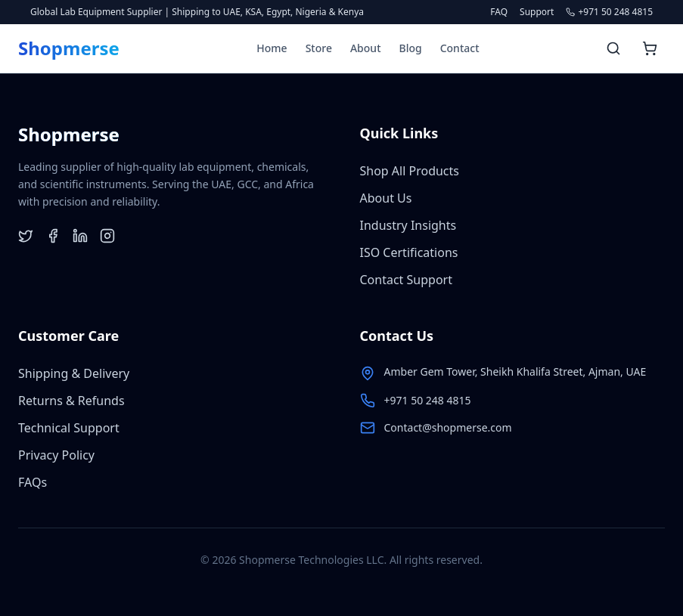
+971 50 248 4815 (428, 400)
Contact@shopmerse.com (448, 427)
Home (272, 48)
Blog (411, 48)
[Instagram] (107, 236)
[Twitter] (26, 236)
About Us (386, 198)
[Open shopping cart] (650, 48)
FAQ (499, 12)
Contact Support (406, 280)
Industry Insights (408, 225)
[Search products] (613, 48)
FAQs (33, 482)
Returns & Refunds (71, 401)
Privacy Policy (56, 455)
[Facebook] (53, 236)
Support (537, 12)
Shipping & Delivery (74, 373)
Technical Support (69, 428)
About (366, 48)
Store (319, 48)
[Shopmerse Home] (69, 48)
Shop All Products (410, 171)
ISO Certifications (409, 252)
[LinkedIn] (80, 236)
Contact (460, 48)
